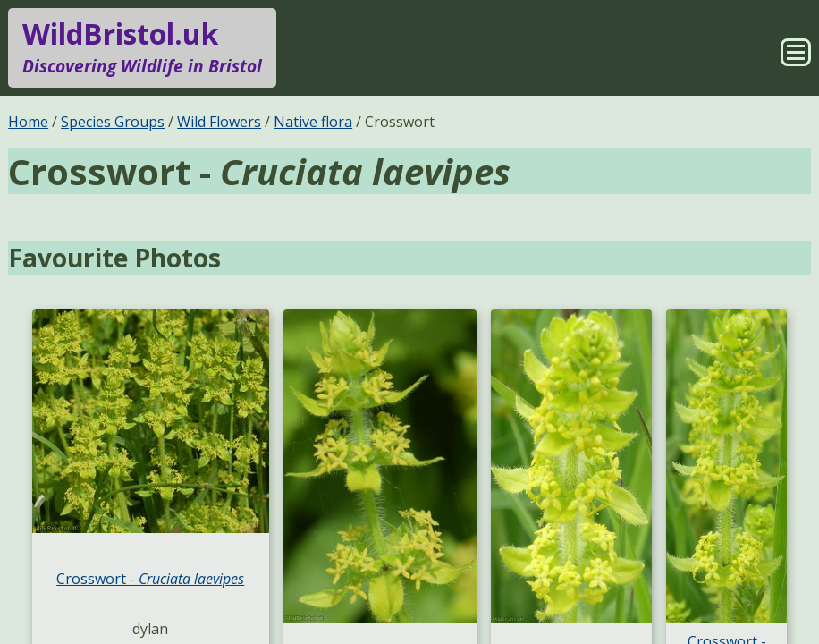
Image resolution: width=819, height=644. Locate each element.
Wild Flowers (219, 122)
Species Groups (113, 122)
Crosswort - (150, 579)
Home (28, 122)
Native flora (313, 122)
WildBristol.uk (142, 47)
